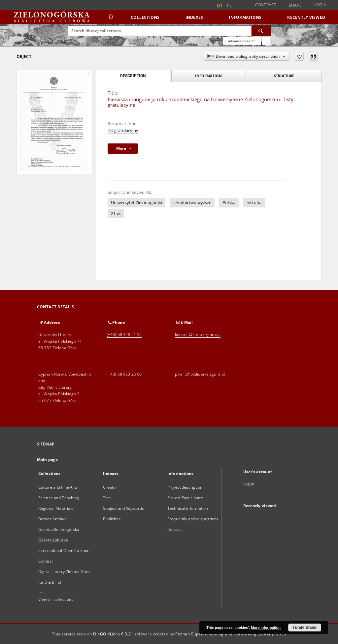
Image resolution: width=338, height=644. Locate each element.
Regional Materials (56, 508)
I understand (305, 628)
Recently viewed (306, 17)
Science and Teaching (59, 498)
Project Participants (186, 498)
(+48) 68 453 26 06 (124, 374)
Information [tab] (208, 76)
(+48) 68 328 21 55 (124, 335)
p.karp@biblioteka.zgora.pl (200, 374)
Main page (47, 460)
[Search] (261, 31)
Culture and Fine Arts (58, 487)
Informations (245, 17)
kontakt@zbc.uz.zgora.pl (198, 335)
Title (107, 498)
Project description (185, 487)
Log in (249, 484)
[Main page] (110, 17)
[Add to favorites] (299, 56)
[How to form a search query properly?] (266, 41)
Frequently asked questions (193, 519)
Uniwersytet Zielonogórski (136, 203)
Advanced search (242, 41)
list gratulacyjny (123, 130)
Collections (145, 17)
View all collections (56, 599)
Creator (110, 487)
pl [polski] (229, 5)
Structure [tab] (284, 76)
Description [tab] (133, 76)
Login (320, 5)
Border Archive (52, 519)
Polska (229, 203)
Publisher (112, 519)
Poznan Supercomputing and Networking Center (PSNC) (231, 634)
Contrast (266, 5)
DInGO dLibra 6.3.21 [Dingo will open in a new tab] (113, 634)
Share (295, 5)
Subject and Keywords (123, 508)
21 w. (116, 214)
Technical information (188, 508)
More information (266, 628)
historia (254, 203)
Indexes (194, 17)
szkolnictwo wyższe (192, 203)
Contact (175, 529)
